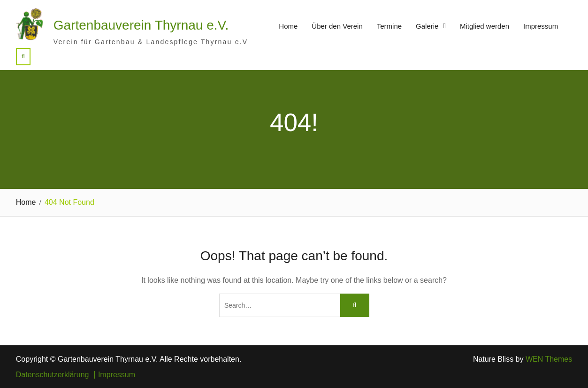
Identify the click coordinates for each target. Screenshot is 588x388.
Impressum (541, 26)
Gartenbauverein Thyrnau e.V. (141, 25)
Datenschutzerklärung (53, 375)
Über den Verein (337, 26)
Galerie (427, 26)
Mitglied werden (485, 26)
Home (288, 26)
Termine (389, 26)
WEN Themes (549, 359)
